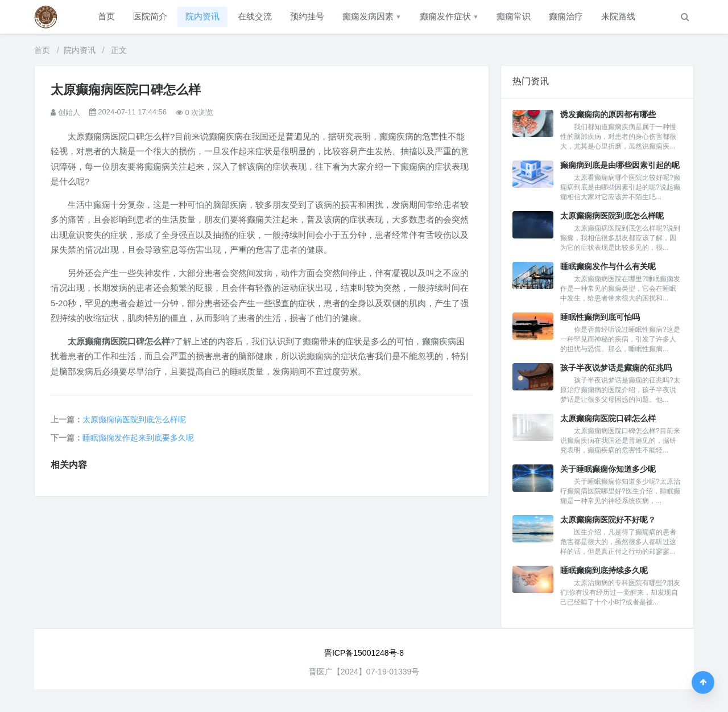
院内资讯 (202, 16)
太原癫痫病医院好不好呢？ (608, 520)
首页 (106, 16)
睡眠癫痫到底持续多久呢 (604, 570)
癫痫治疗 (566, 16)
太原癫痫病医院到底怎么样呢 (134, 419)
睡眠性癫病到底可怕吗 (600, 317)
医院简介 (150, 16)
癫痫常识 (514, 16)
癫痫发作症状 (449, 16)
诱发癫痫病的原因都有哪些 (608, 114)
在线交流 (255, 16)
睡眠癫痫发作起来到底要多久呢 (138, 438)
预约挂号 (307, 16)
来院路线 (618, 16)
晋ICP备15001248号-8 (364, 653)
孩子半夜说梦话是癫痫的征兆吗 (616, 368)
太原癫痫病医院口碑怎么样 (608, 418)
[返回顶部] (703, 682)
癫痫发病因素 (372, 16)
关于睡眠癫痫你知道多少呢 (608, 469)
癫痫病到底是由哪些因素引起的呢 (620, 165)
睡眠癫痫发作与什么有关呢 (608, 266)
